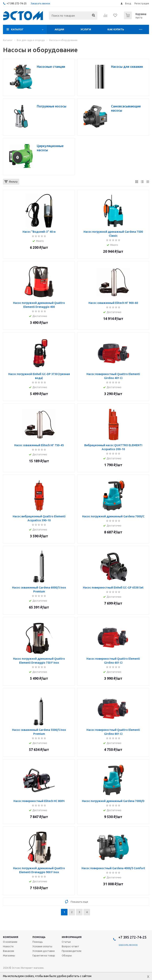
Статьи (66, 942)
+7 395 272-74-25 (17, 3)
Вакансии (9, 951)
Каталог (17, 29)
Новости (8, 946)
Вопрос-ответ (70, 946)
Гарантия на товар (44, 955)
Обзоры (67, 955)
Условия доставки (44, 951)
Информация (72, 937)
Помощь (39, 937)
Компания (11, 937)
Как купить (116, 29)
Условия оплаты (42, 946)
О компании (10, 942)
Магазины (9, 955)
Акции (59, 29)
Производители (72, 951)
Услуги (86, 29)
